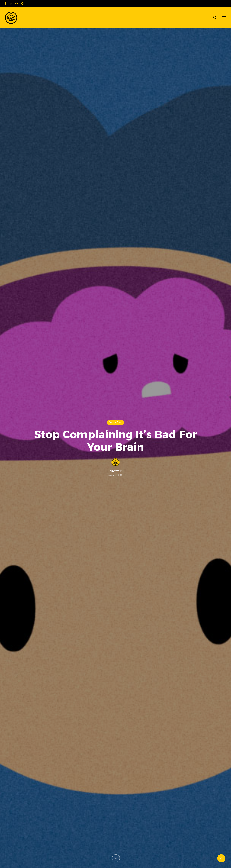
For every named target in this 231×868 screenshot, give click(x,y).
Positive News (115, 422)
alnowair (116, 471)
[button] (224, 18)
